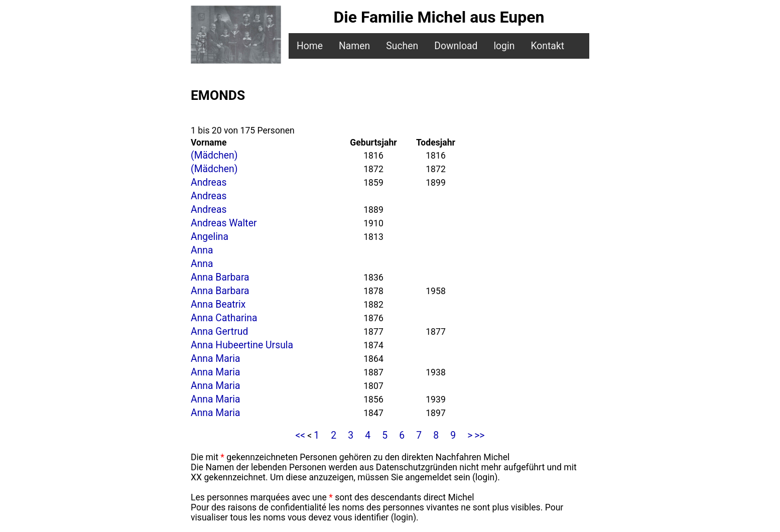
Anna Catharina (224, 318)
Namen (354, 46)
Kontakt (547, 46)
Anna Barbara (220, 277)
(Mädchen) (214, 155)
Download (456, 46)
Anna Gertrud (219, 331)
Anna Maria (216, 359)
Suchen (402, 46)
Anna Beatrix (218, 304)
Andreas (209, 182)
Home (310, 46)
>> (479, 435)
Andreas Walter (224, 223)
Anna (202, 250)
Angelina (210, 237)
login (504, 46)
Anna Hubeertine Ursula (242, 345)
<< (300, 435)
